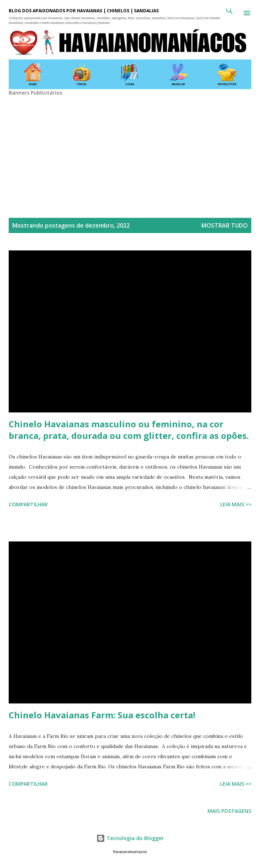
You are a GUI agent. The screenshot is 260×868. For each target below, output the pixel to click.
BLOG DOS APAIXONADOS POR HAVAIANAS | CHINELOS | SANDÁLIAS (84, 11)
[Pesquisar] (230, 13)
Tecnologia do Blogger (130, 838)
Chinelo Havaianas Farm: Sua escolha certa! (102, 715)
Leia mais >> (236, 504)
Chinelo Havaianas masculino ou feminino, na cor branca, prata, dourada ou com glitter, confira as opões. (129, 430)
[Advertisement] (130, 147)
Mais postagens (229, 811)
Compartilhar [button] (28, 504)
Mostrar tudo (225, 225)
